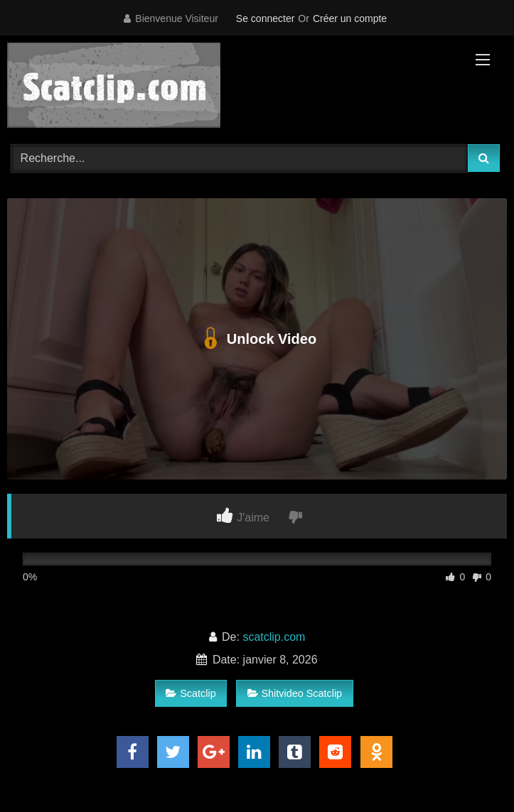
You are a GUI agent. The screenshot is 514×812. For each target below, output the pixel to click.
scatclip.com (274, 637)
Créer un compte (350, 18)
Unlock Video (257, 339)
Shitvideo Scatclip (295, 693)
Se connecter (266, 18)
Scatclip (191, 693)
